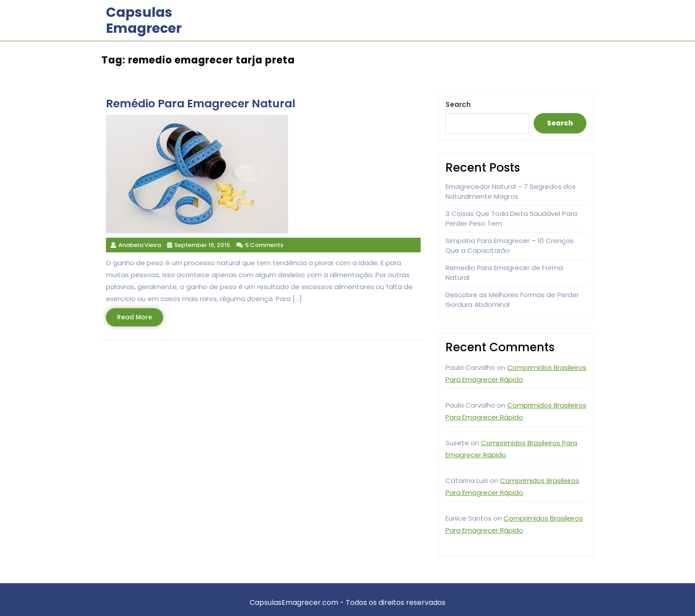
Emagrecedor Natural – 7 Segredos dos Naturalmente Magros (511, 192)
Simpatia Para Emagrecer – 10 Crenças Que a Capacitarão (510, 246)
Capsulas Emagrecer (144, 20)
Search (458, 104)
